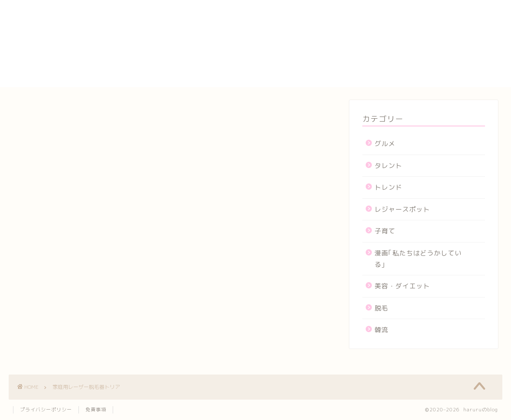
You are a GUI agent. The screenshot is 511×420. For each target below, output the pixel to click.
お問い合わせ (384, 22)
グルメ (385, 144)
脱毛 (381, 308)
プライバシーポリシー (398, 52)
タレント (388, 166)
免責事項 (96, 410)
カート (373, 32)
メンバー (376, 72)
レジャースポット (402, 209)
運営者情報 (380, 82)
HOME (372, 4)
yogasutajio (383, 13)
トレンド (388, 187)
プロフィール (384, 62)
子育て (385, 231)
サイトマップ (384, 42)
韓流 (381, 330)
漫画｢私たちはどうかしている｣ (418, 259)
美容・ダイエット (402, 286)
